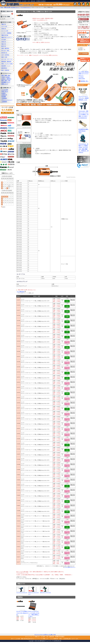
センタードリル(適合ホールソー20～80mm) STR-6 (22, 613)
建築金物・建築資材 (6, 62)
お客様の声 (4, 95)
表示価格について (6, 82)
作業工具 (4, 42)
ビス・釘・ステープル (7, 59)
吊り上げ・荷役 (5, 51)
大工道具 (4, 40)
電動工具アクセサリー (7, 37)
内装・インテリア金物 (7, 64)
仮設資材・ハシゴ (6, 66)
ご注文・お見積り (6, 77)
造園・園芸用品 (5, 48)
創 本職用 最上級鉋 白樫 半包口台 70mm (84, 131)
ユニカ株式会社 (21, 292)
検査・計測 (4, 57)
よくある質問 (5, 90)
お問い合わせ (5, 92)
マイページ (37, 635)
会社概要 (4, 97)
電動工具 (4, 24)
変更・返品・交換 (6, 81)
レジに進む (50, 635)
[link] (84, 166)
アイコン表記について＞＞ (70, 567)
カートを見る (44, 635)
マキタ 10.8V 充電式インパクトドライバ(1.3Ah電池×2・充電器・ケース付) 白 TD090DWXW (84, 114)
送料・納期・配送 (6, 75)
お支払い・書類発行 (6, 79)
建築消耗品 (4, 68)
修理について (5, 84)
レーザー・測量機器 (6, 33)
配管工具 (4, 46)
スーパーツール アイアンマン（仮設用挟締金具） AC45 (84, 98)
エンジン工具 (5, 31)
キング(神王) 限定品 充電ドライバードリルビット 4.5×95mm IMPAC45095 (84, 75)
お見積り (4, 93)
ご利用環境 (4, 102)
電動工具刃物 (5, 35)
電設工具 (4, 44)
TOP (55, 635)
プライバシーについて (7, 100)
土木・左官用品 (5, 55)
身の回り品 (4, 53)
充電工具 (4, 29)
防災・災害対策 (5, 70)
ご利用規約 (4, 98)
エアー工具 (4, 26)
